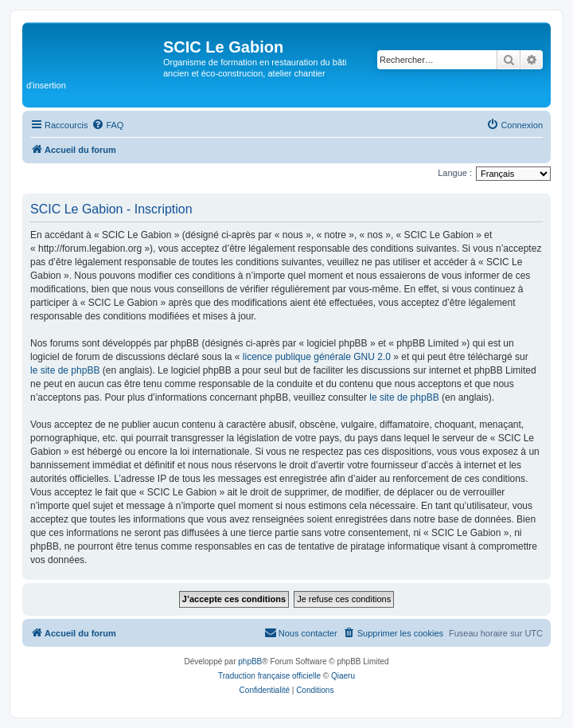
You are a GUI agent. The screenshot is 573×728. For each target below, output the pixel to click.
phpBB (250, 661)
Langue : (455, 173)
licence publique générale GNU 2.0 (317, 357)
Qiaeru (343, 676)
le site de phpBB (65, 370)
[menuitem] (107, 125)
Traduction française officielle (269, 676)
